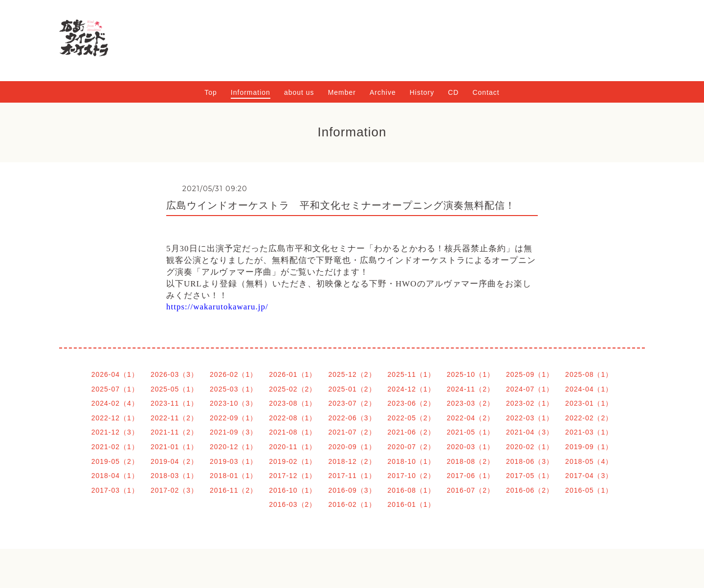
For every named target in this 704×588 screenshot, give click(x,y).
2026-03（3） (174, 374)
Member (342, 92)
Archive (383, 92)
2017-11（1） (352, 476)
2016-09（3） (352, 490)
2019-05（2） (115, 461)
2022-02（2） (589, 418)
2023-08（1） (293, 403)
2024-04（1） (589, 389)
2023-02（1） (530, 403)
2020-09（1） (352, 447)
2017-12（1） (293, 476)
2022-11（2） (174, 418)
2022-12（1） (115, 418)
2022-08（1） (293, 418)
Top (211, 92)
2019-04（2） (174, 461)
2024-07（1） (530, 389)
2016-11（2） (233, 490)
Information (251, 92)
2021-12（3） (115, 432)
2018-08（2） (471, 461)
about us (299, 92)
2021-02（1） (115, 447)
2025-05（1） (174, 389)
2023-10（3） (233, 403)
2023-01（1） (589, 403)
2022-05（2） (411, 418)
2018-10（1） (411, 461)
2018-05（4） (589, 461)
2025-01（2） (352, 389)
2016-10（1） (293, 490)
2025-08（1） (589, 374)
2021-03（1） (589, 432)
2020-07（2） (411, 447)
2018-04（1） (115, 476)
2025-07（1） (115, 389)
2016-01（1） (411, 504)
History (422, 92)
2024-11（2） (471, 389)
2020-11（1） (293, 447)
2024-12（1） (411, 389)
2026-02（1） (233, 374)
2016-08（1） (411, 490)
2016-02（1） (352, 504)
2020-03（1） (471, 447)
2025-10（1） (471, 374)
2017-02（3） (174, 490)
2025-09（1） (530, 374)
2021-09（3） (233, 432)
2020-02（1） (530, 447)
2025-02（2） (293, 389)
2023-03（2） (471, 403)
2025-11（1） (411, 374)
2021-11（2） (174, 432)
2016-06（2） (530, 490)
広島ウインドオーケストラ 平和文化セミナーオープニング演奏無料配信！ (341, 205)
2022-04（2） (471, 418)
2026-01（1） (293, 374)
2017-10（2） (411, 476)
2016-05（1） (589, 490)
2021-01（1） (174, 447)
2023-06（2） (411, 403)
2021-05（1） (471, 432)
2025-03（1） (233, 389)
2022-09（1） (233, 418)
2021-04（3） (530, 432)
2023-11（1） (174, 403)
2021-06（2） (411, 432)
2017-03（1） (115, 490)
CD (453, 92)
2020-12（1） (233, 447)
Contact (486, 92)
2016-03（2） (293, 504)
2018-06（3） (530, 461)
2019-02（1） (293, 461)
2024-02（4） (115, 403)
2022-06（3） (352, 418)
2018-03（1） (174, 476)
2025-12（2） (352, 374)
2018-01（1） (233, 476)
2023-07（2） (352, 403)
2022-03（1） (530, 418)
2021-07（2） (352, 432)
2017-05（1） (530, 476)
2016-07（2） (471, 490)
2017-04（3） (589, 476)
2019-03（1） (233, 461)
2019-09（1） (589, 447)
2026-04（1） (115, 374)
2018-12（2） (352, 461)
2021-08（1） (293, 432)
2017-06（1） (471, 476)
